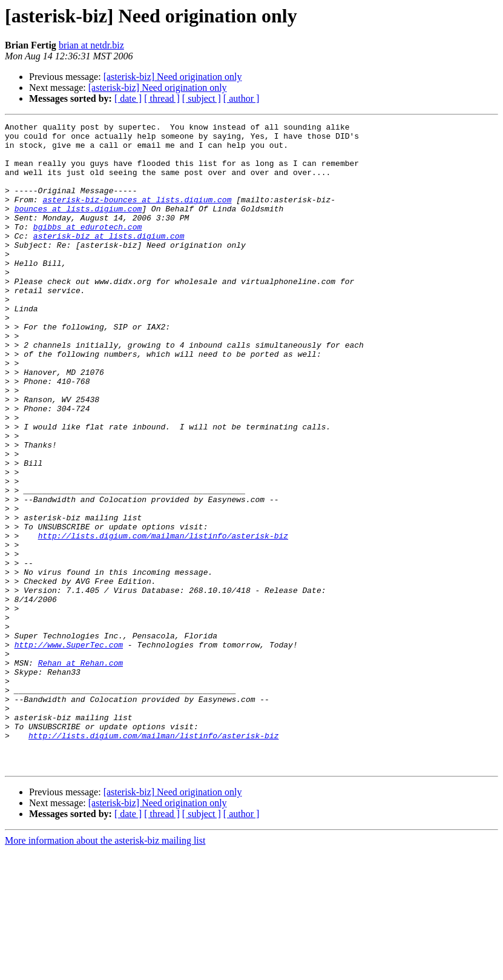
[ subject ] (202, 98)
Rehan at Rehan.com (81, 772)
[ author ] (242, 98)
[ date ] (128, 98)
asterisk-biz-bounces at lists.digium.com (137, 216)
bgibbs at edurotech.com (87, 248)
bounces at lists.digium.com (78, 227)
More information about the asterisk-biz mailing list (105, 969)
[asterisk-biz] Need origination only (173, 77)
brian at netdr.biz (91, 45)
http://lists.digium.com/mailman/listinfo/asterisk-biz (163, 619)
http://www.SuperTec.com (69, 750)
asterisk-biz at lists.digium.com (109, 259)
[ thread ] (162, 98)
